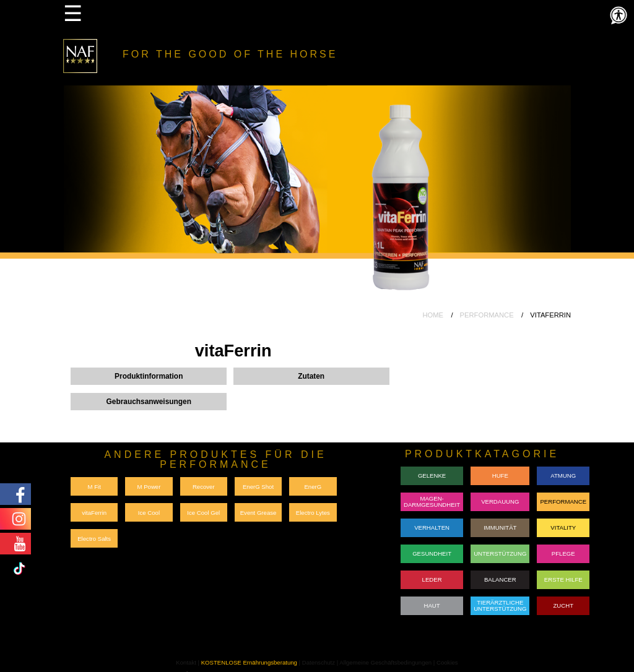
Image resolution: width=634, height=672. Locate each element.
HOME (433, 315)
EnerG (313, 487)
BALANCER (500, 579)
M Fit (94, 487)
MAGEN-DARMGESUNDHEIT (432, 502)
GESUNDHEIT (432, 554)
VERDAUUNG (500, 502)
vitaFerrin (94, 513)
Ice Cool (149, 513)
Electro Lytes (313, 513)
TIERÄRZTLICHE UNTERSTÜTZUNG (500, 605)
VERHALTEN (432, 528)
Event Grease (258, 513)
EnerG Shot (258, 487)
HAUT (432, 605)
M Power (149, 487)
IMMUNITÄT (500, 528)
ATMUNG (563, 476)
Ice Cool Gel (203, 513)
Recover (204, 487)
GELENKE (432, 476)
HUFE (500, 476)
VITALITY (563, 528)
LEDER (432, 579)
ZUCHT (563, 605)
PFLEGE (563, 554)
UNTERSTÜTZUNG (500, 554)
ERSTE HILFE (563, 579)
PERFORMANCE (487, 315)
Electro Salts (94, 539)
